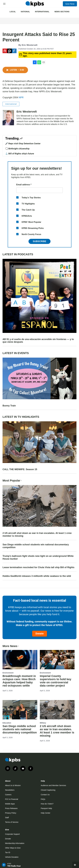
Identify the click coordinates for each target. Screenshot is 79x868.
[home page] (35, 4)
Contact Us (45, 795)
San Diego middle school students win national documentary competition (36, 546)
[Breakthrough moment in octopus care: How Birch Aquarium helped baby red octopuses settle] (20, 660)
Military (43, 723)
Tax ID (8, 852)
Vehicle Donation (12, 857)
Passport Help (46, 808)
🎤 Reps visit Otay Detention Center (23, 143)
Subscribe (39, 241)
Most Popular (12, 481)
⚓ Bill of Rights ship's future (20, 154)
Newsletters (10, 790)
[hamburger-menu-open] (4, 4)
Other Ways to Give (13, 848)
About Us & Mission (13, 785)
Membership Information (15, 843)
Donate (40, 634)
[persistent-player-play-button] (4, 865)
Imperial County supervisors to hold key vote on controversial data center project (56, 681)
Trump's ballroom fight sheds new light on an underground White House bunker (38, 557)
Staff (7, 818)
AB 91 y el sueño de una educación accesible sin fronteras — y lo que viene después (38, 341)
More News (11, 646)
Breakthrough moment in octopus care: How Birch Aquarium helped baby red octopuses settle (19, 681)
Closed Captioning (48, 790)
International (42, 12)
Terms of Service (12, 822)
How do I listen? (47, 804)
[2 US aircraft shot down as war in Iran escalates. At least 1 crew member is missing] (57, 710)
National (25, 12)
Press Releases (11, 808)
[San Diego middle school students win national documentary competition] (20, 710)
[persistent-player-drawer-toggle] (76, 865)
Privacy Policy (11, 813)
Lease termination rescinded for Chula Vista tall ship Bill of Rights (38, 567)
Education (7, 723)
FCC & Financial (12, 799)
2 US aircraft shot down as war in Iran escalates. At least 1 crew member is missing (37, 534)
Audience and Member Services (53, 785)
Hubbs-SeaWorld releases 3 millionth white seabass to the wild (37, 576)
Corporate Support (12, 834)
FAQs (43, 799)
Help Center (46, 813)
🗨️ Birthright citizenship (17, 149)
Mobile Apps (10, 804)
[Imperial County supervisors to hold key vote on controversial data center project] (57, 660)
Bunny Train (9, 406)
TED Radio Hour (14, 866)
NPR (21, 97)
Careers (8, 795)
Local (13, 12)
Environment (8, 673)
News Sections (62, 12)
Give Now (70, 4)
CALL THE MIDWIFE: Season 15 (20, 469)
